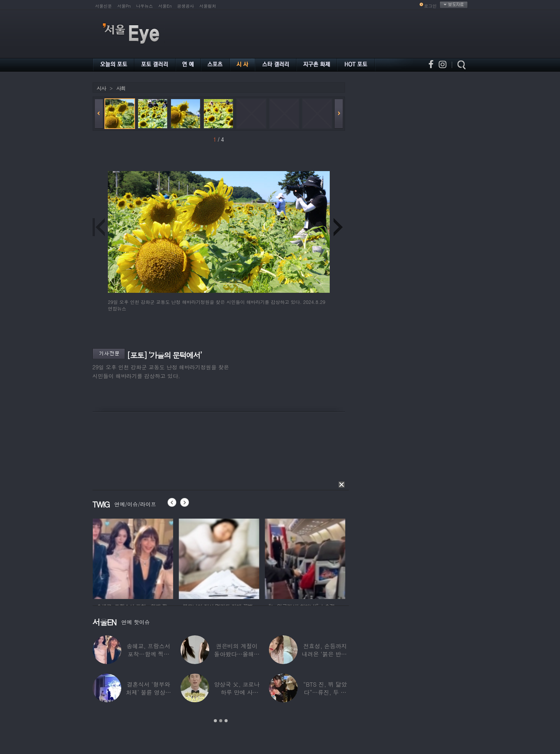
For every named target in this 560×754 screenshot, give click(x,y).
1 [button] (215, 721)
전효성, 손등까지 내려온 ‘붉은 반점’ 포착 (325, 654)
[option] (150, 558)
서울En (165, 6)
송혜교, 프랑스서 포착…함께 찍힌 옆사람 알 (148, 654)
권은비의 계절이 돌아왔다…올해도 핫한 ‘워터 (237, 654)
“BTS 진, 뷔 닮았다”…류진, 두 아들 (325, 692)
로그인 (431, 6)
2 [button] (221, 721)
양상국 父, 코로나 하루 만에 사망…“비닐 (237, 692)
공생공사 (186, 6)
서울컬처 (208, 6)
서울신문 (104, 6)
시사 (101, 88)
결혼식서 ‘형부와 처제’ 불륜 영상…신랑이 (148, 692)
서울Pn (124, 6)
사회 (121, 88)
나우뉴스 (145, 6)
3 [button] (226, 721)
